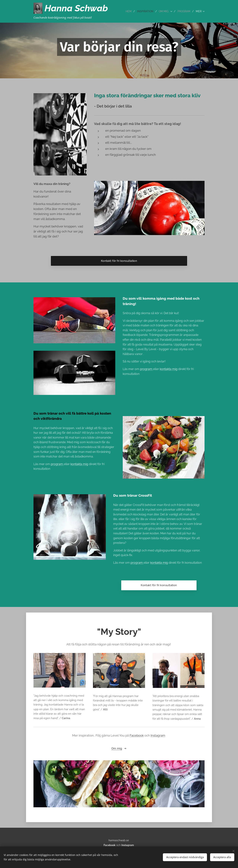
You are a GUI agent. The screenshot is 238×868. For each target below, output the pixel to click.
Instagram (158, 735)
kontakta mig (79, 464)
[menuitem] (126, 11)
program (57, 464)
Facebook (137, 735)
